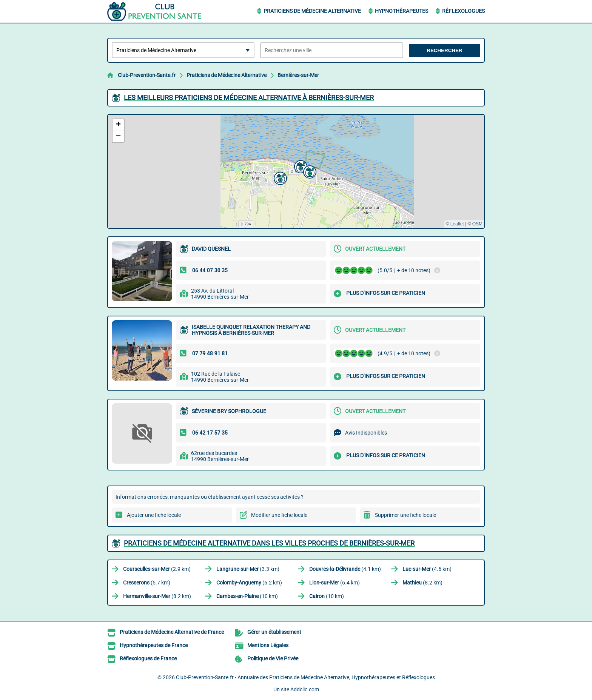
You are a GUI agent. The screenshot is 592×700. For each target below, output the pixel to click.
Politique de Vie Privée (273, 658)
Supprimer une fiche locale (405, 515)
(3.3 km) (248, 569)
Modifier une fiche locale (279, 515)
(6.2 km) (249, 583)
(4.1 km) (345, 569)
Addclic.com (305, 689)
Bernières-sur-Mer (298, 75)
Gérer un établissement (274, 632)
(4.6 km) (427, 569)
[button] (300, 166)
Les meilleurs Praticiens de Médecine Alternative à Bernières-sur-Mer (249, 98)
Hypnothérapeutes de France (154, 645)
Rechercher (444, 50)
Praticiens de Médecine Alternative (312, 11)
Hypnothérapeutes (402, 11)
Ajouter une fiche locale (154, 515)
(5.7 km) (147, 583)
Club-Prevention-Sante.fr (147, 75)
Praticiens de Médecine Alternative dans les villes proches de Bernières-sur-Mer (269, 543)
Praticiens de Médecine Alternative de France (172, 632)
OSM (477, 224)
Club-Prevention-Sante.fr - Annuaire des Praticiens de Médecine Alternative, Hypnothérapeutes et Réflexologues (305, 677)
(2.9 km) (157, 569)
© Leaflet (455, 224)
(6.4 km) (335, 583)
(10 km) (247, 596)
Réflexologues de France (148, 658)
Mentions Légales (268, 645)
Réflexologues (463, 11)
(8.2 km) (422, 583)
